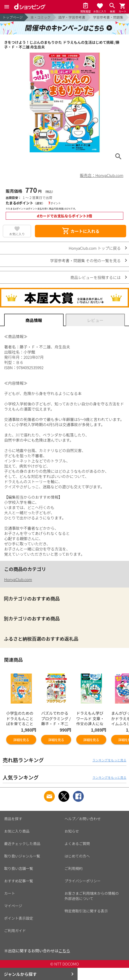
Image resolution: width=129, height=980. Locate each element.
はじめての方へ (77, 856)
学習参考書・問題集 (108, 17)
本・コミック (41, 17)
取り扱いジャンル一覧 (22, 856)
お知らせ (72, 831)
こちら (64, 951)
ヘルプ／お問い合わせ (83, 819)
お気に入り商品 (17, 831)
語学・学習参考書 (72, 17)
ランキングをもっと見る (109, 760)
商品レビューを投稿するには (96, 277)
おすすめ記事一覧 (19, 881)
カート (10, 893)
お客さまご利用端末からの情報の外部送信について (92, 896)
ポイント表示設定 (19, 918)
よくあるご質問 (77, 843)
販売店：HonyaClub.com (102, 175)
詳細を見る (21, 740)
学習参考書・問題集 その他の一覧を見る (85, 260)
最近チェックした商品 (22, 843)
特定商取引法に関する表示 (86, 911)
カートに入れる (81, 231)
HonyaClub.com (18, 579)
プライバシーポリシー (83, 881)
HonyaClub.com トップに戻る (95, 248)
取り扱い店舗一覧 (19, 868)
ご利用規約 (74, 868)
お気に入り (17, 234)
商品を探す (13, 819)
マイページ (13, 906)
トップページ (13, 17)
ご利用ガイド (15, 931)
